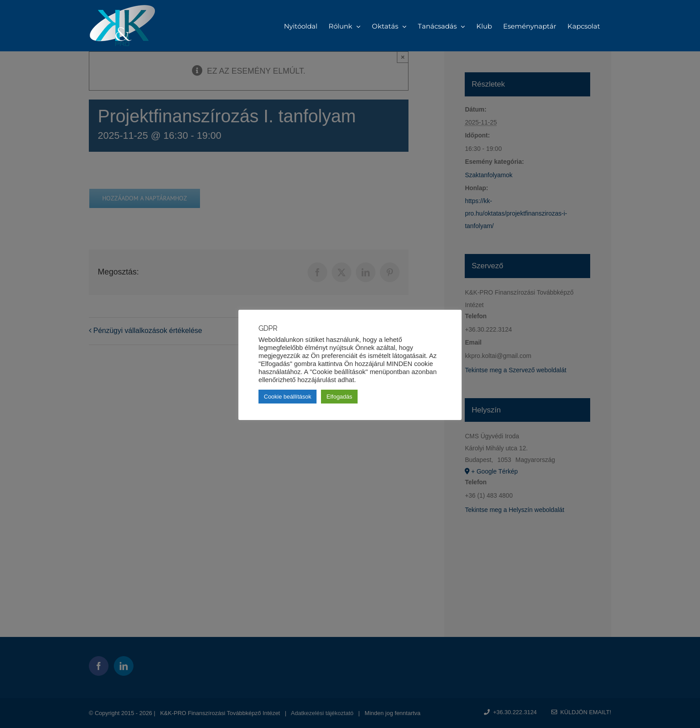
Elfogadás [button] (339, 397)
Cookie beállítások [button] (287, 397)
